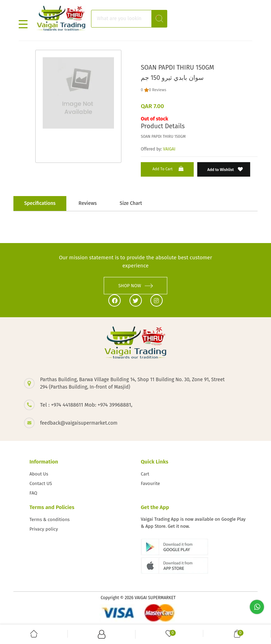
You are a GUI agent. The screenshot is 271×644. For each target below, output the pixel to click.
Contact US (41, 483)
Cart (145, 474)
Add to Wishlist (225, 169)
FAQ (33, 493)
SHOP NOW (135, 286)
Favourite (150, 483)
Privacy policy (44, 529)
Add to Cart (169, 169)
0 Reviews (158, 90)
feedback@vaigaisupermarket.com (79, 423)
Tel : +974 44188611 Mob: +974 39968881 (85, 405)
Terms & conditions (49, 519)
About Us (39, 474)
